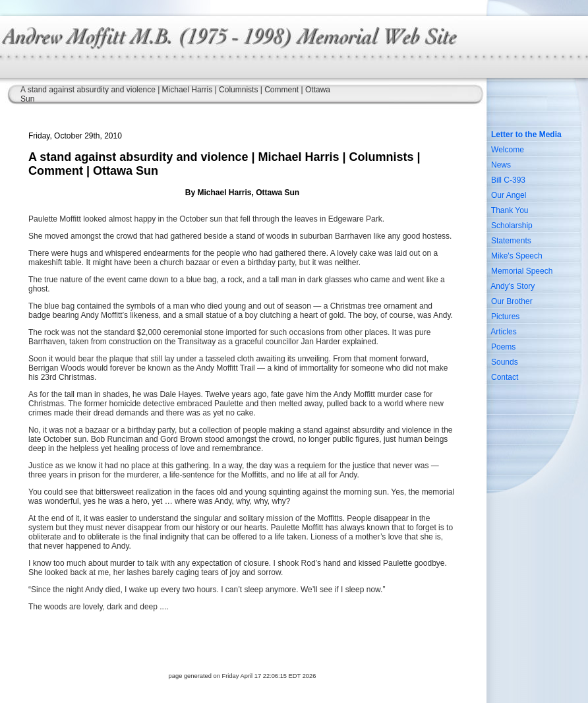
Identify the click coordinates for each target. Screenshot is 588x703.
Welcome (508, 150)
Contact (505, 377)
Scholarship (512, 226)
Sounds (505, 362)
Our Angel (509, 195)
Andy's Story (513, 286)
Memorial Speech (522, 271)
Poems (503, 347)
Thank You (510, 210)
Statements (511, 241)
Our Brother (512, 301)
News (501, 165)
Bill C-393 (508, 180)
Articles (503, 332)
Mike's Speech (517, 256)
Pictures (505, 317)
